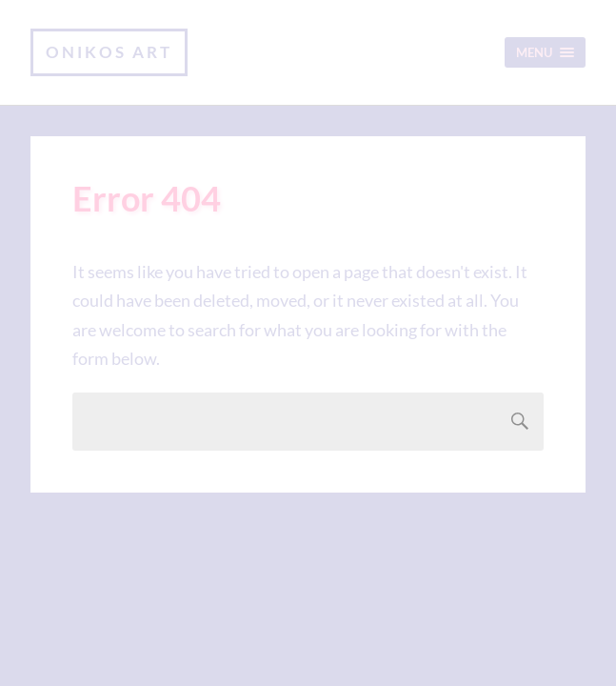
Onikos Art (109, 52)
